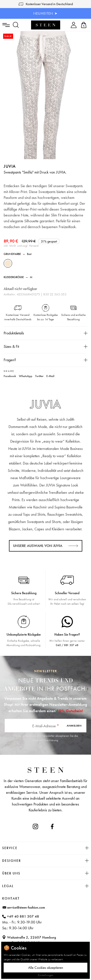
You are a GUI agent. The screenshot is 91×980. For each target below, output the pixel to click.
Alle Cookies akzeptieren (46, 968)
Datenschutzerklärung (45, 740)
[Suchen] (16, 25)
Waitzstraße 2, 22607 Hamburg (32, 937)
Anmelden (74, 726)
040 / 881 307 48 (67, 645)
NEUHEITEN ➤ (45, 13)
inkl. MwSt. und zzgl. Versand (21, 246)
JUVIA (10, 166)
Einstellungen (46, 975)
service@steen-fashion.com (26, 907)
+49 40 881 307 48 (23, 916)
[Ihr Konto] (74, 25)
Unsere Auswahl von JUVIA (38, 546)
